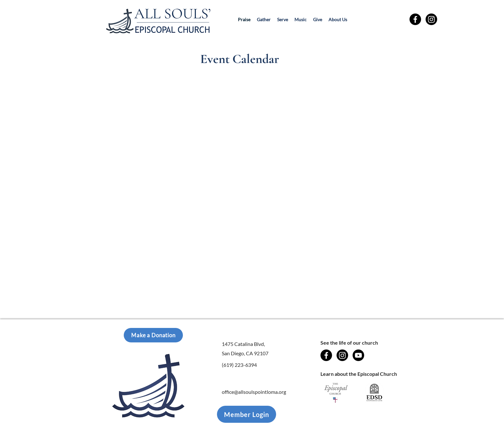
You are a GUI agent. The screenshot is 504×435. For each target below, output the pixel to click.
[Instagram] (431, 19)
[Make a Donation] (153, 335)
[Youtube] (358, 355)
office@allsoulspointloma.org (254, 392)
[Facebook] (415, 19)
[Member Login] (247, 414)
